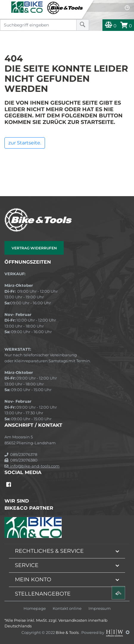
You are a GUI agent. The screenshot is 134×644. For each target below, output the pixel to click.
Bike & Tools (68, 632)
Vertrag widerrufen (34, 248)
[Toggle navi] (5, 5)
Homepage (35, 608)
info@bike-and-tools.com (32, 466)
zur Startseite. (25, 143)
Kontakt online (67, 608)
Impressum (100, 608)
